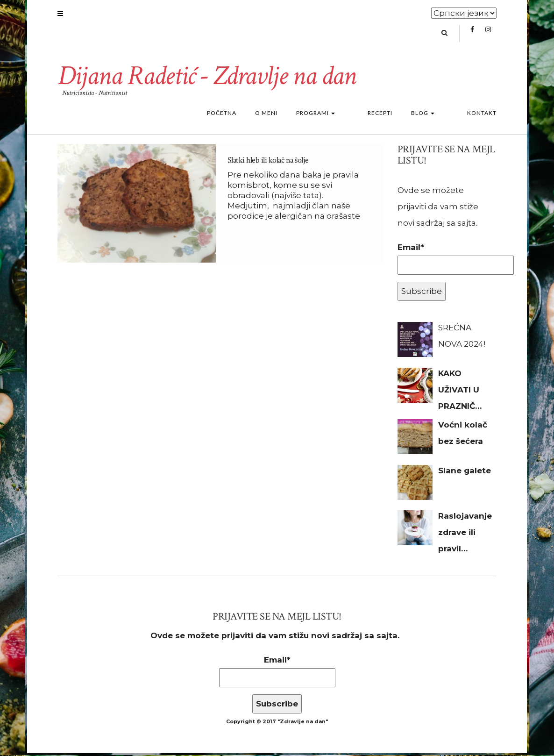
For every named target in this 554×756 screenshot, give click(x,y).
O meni (294, 116)
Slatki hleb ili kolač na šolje (268, 163)
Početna (250, 116)
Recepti (394, 116)
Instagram (488, 36)
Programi (344, 116)
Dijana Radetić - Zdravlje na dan (210, 79)
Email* (447, 261)
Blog (437, 116)
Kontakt (482, 116)
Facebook (472, 36)
